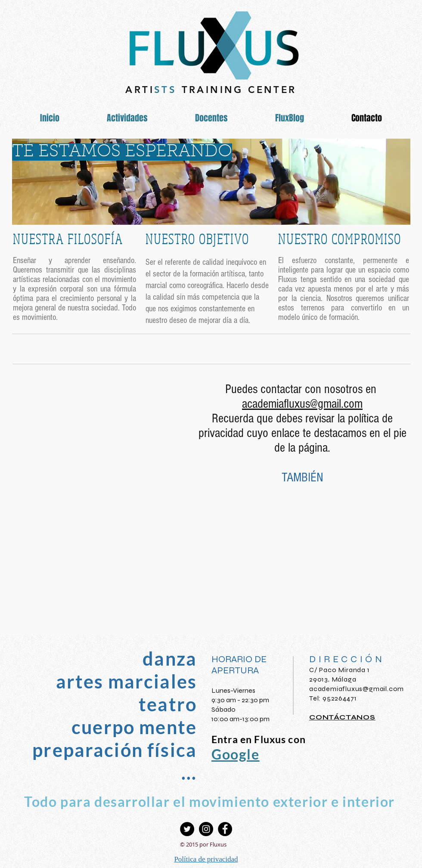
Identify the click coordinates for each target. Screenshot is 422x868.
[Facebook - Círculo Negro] (225, 829)
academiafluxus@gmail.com (357, 689)
